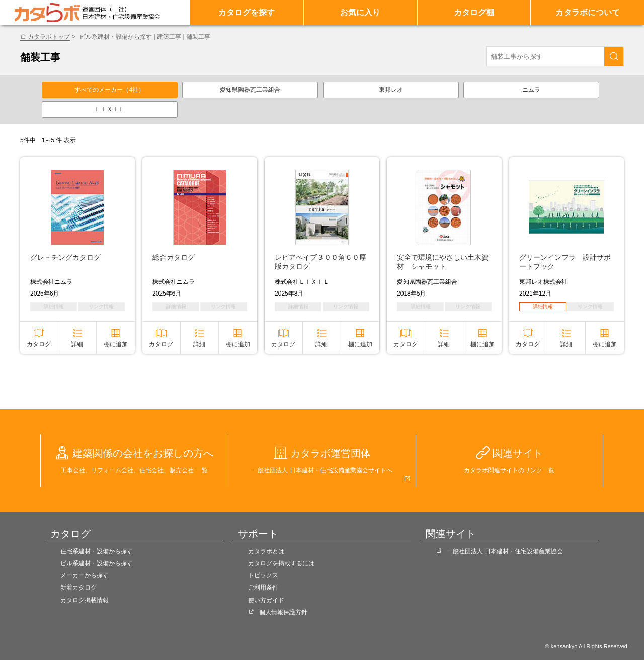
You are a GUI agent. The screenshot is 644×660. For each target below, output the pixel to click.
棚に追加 (116, 344)
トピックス (263, 575)
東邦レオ (391, 90)
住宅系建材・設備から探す (97, 551)
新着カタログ (78, 588)
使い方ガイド (266, 600)
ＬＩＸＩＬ (110, 109)
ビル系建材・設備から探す (97, 563)
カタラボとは (266, 551)
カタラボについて (588, 12)
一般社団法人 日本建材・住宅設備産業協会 (505, 551)
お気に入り (360, 12)
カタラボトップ (49, 37)
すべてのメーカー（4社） (109, 90)
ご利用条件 (263, 588)
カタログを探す (247, 12)
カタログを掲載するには (281, 563)
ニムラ (531, 90)
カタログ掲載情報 (85, 600)
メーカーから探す (85, 575)
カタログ (39, 344)
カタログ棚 (474, 12)
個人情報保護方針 (283, 612)
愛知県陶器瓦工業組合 (250, 90)
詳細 (77, 344)
